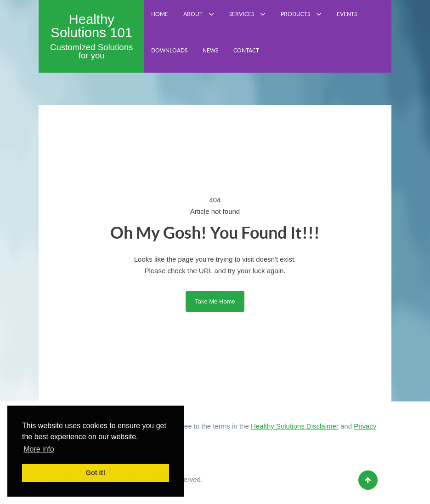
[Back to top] (368, 480)
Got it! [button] (96, 473)
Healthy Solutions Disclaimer (295, 426)
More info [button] (39, 449)
